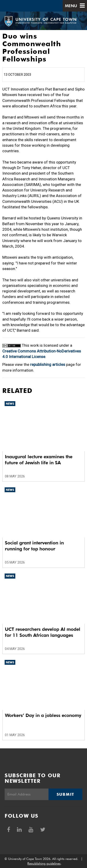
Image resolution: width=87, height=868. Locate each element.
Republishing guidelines (44, 863)
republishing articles (48, 364)
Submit (65, 794)
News (10, 404)
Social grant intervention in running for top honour (34, 546)
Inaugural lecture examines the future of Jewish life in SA (39, 460)
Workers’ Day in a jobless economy (43, 715)
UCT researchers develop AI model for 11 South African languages (43, 632)
